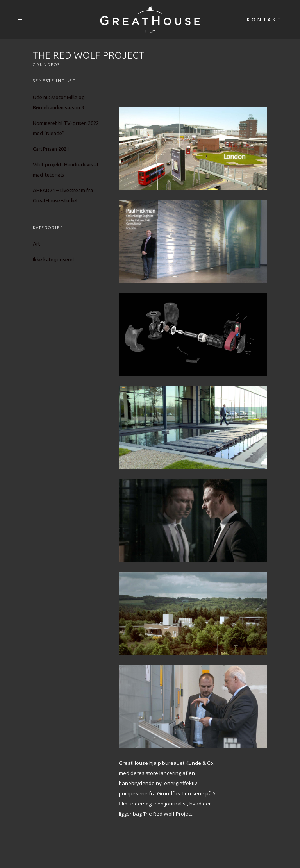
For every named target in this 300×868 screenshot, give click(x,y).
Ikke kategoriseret (54, 259)
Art (37, 244)
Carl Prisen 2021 (51, 149)
